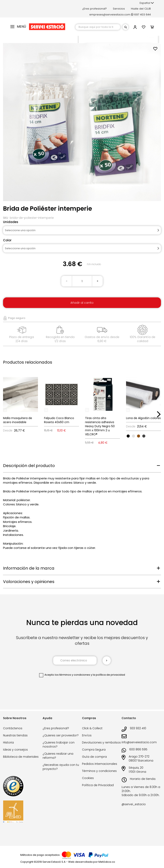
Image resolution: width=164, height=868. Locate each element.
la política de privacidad (109, 675)
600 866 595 (138, 749)
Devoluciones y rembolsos (101, 742)
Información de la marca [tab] (29, 568)
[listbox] (143, 436)
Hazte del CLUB (141, 9)
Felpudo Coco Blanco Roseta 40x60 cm (59, 420)
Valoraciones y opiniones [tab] (29, 582)
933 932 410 (138, 728)
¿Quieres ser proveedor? (61, 735)
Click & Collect (92, 728)
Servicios (119, 9)
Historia (8, 742)
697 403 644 (141, 15)
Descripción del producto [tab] (29, 466)
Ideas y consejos (15, 750)
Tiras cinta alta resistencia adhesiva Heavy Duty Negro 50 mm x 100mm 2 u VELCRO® (100, 426)
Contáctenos (13, 728)
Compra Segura (94, 750)
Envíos (87, 735)
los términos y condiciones (72, 675)
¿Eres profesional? (95, 9)
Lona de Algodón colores (143, 418)
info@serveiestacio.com (139, 742)
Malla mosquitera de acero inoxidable (18, 420)
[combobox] (98, 27)
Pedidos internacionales (100, 764)
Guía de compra (94, 757)
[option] (128, 436)
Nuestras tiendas (15, 735)
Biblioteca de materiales (21, 757)
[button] (147, 3)
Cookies (88, 778)
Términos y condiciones (99, 771)
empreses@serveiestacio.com (110, 15)
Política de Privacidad (98, 785)
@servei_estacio (134, 804)
